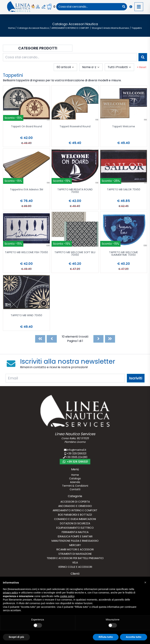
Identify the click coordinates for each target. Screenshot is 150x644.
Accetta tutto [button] (134, 637)
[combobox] (88, 7)
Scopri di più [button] (16, 637)
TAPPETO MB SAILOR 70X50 (124, 190)
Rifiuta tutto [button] (106, 637)
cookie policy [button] (67, 596)
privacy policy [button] (10, 593)
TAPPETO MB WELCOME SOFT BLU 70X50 (75, 254)
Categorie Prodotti (38, 48)
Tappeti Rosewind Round (75, 127)
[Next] (98, 339)
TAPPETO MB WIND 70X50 (26, 316)
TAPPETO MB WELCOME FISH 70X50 (26, 253)
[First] (40, 339)
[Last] (110, 339)
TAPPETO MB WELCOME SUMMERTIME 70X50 (123, 254)
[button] (145, 582)
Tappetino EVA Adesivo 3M (27, 190)
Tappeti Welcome (124, 127)
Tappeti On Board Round (27, 127)
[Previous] (52, 339)
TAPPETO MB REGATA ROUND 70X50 (75, 191)
